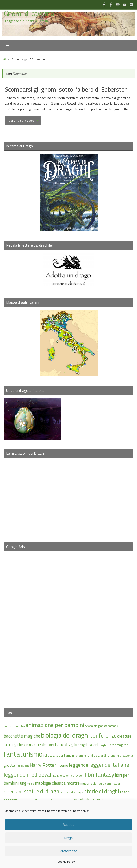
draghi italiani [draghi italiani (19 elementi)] (88, 745)
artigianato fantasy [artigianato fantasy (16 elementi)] (106, 726)
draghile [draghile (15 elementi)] (104, 745)
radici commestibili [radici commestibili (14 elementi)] (110, 783)
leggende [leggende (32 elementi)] (79, 765)
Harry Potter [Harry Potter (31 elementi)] (43, 765)
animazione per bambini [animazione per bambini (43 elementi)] (55, 725)
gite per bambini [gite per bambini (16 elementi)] (64, 755)
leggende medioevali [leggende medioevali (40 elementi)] (28, 775)
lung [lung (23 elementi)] (23, 783)
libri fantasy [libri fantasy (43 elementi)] (99, 774)
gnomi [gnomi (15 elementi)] (79, 756)
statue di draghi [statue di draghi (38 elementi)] (42, 791)
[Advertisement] (69, 627)
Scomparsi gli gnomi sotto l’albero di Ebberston (66, 89)
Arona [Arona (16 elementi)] (89, 726)
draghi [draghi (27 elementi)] (71, 744)
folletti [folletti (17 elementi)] (48, 755)
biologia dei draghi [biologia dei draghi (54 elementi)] (65, 735)
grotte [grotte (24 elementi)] (9, 765)
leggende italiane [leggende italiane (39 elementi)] (109, 765)
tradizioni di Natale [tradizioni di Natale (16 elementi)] (31, 800)
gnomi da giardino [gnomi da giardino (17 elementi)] (97, 755)
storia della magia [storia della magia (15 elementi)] (72, 792)
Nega (69, 838)
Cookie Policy (66, 862)
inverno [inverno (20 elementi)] (62, 765)
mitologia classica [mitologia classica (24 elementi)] (50, 783)
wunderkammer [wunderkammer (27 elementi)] (88, 800)
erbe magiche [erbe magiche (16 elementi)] (119, 745)
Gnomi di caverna (29, 14)
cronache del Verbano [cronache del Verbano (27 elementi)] (44, 744)
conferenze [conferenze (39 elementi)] (103, 736)
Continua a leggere (24, 120)
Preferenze (68, 851)
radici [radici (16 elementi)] (93, 783)
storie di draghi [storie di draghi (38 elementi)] (102, 791)
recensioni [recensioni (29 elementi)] (13, 792)
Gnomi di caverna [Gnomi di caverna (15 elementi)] (122, 756)
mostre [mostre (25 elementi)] (73, 783)
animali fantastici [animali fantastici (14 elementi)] (14, 726)
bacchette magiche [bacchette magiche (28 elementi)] (22, 736)
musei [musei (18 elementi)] (85, 783)
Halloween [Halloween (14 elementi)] (22, 766)
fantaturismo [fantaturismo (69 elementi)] (23, 754)
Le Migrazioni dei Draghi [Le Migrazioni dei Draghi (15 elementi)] (69, 776)
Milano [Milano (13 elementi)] (31, 784)
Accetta (68, 824)
